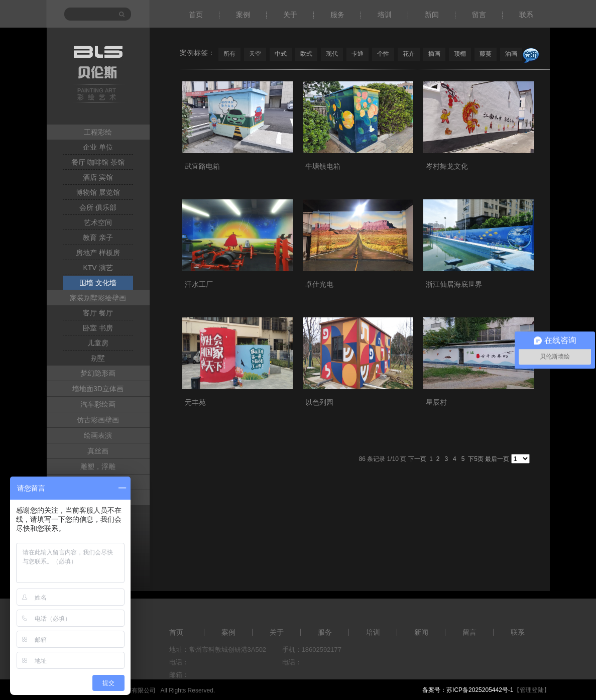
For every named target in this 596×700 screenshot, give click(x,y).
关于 (290, 15)
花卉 (409, 54)
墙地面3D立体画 (98, 389)
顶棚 (460, 54)
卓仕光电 (319, 284)
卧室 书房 (98, 328)
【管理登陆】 (532, 690)
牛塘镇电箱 (323, 166)
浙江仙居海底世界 (454, 284)
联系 (526, 15)
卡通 (357, 54)
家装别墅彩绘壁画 (98, 298)
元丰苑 (195, 402)
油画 (511, 54)
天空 (255, 54)
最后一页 (497, 459)
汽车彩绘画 (98, 404)
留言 (479, 15)
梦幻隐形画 (98, 373)
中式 (281, 54)
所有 (229, 54)
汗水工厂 (199, 284)
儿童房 (98, 343)
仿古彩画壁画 (98, 420)
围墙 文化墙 (98, 283)
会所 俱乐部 (98, 207)
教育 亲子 (98, 238)
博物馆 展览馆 (98, 192)
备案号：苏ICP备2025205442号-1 (468, 690)
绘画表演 (98, 435)
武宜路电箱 (202, 166)
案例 (243, 15)
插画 (434, 54)
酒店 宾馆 (98, 177)
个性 (383, 54)
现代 (332, 54)
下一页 (417, 459)
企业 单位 (98, 147)
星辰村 (436, 402)
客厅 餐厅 (98, 313)
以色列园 (319, 402)
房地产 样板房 (98, 253)
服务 (337, 15)
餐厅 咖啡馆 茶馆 (98, 162)
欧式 (306, 54)
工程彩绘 (98, 132)
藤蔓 (486, 54)
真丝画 (98, 451)
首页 (196, 15)
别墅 (98, 358)
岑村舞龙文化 (447, 166)
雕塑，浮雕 (98, 466)
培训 (385, 15)
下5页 (476, 459)
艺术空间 (98, 222)
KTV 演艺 (98, 268)
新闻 (432, 15)
